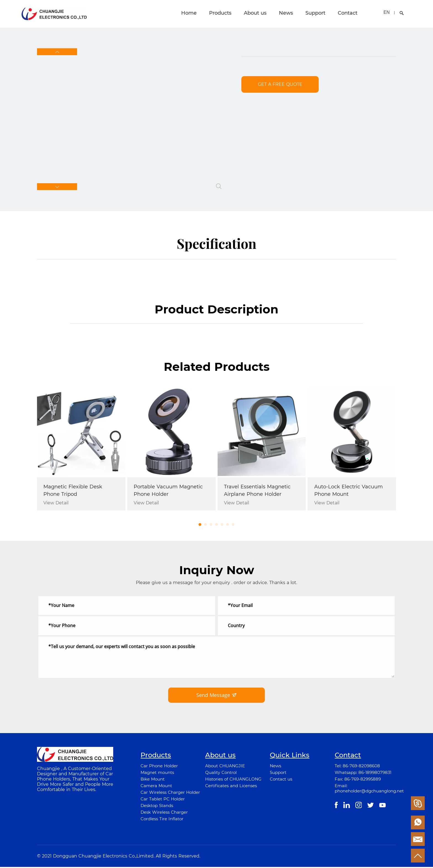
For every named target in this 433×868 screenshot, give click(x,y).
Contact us (281, 780)
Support (315, 13)
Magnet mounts (157, 774)
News (286, 13)
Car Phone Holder (159, 767)
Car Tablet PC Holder (163, 800)
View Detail (56, 503)
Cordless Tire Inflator (162, 820)
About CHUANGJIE (225, 767)
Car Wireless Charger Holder (170, 793)
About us (255, 13)
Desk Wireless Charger (164, 813)
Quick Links (290, 756)
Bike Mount (153, 780)
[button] (57, 52)
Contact (348, 13)
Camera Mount (156, 787)
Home (189, 13)
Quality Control (221, 774)
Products (220, 13)
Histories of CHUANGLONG (233, 780)
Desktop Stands (157, 807)
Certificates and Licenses (231, 787)
